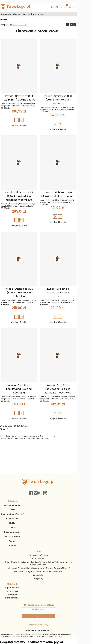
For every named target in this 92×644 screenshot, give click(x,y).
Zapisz (46, 591)
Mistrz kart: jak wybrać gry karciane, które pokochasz (45, 546)
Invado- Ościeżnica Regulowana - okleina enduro (67, 280)
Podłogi (16, 518)
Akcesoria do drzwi (21, 11)
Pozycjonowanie (43, 599)
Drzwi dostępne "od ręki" (16, 491)
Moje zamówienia (16, 562)
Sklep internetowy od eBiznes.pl (46, 605)
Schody (16, 523)
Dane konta (16, 569)
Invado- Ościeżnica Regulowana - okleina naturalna (23, 370)
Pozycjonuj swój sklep (45, 532)
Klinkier (16, 500)
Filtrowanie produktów (44, 28)
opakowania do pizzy (23, 609)
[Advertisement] (46, 435)
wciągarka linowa (9, 611)
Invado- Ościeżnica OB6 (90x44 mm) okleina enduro (67, 186)
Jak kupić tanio (45, 536)
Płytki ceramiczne (16, 509)
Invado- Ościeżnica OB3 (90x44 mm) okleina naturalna (67, 95)
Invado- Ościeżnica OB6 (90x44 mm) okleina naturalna (23, 280)
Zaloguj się (45, 550)
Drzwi (16, 487)
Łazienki (16, 505)
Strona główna (7, 11)
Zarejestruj (45, 553)
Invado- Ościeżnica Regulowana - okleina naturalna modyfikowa (67, 370)
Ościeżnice (33, 11)
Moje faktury (16, 566)
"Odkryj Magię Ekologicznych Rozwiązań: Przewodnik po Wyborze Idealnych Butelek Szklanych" (45, 539)
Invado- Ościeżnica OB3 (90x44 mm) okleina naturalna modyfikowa (23, 187)
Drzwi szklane (16, 496)
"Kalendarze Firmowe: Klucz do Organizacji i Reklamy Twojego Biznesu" (45, 543)
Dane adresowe (16, 573)
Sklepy (53, 599)
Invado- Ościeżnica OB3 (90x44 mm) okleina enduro (23, 95)
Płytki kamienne (16, 514)
